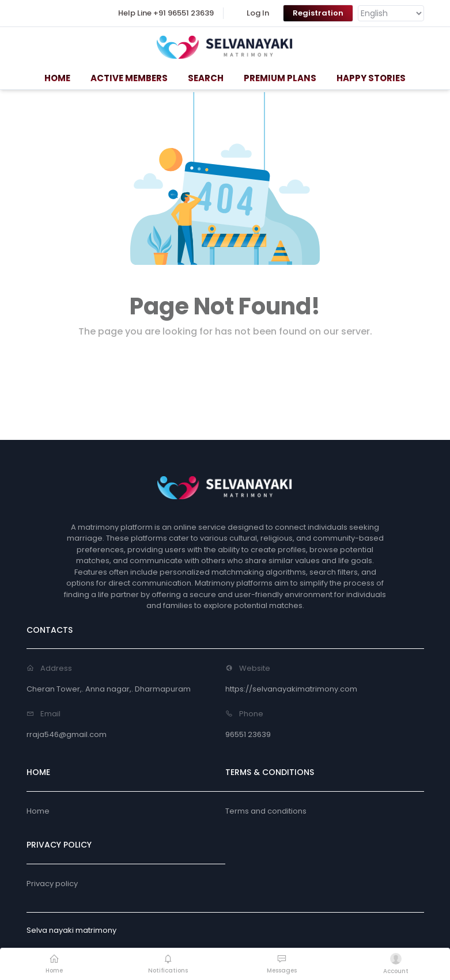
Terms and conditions (266, 811)
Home (38, 811)
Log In (258, 13)
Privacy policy (52, 884)
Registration (318, 13)
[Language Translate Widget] (391, 13)
